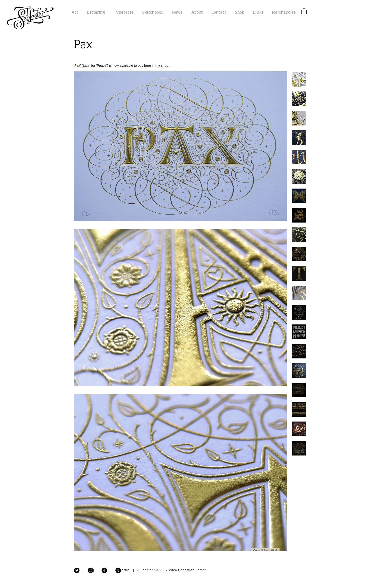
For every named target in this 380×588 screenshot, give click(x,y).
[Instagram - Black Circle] (91, 570)
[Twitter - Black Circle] (77, 570)
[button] (304, 11)
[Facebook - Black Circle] (104, 570)
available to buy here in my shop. (145, 66)
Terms (125, 570)
